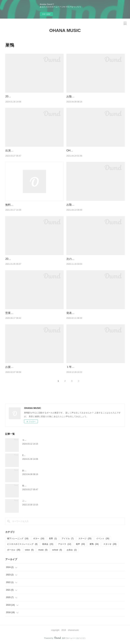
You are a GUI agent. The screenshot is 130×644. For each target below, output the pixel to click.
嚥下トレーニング (18, 539)
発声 (80, 544)
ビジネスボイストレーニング (22, 544)
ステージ (85, 539)
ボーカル (14, 550)
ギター (39, 539)
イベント (103, 539)
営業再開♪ (11, 313)
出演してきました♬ (17, 151)
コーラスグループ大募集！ (34, 440)
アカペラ (65, 544)
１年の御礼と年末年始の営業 (84, 367)
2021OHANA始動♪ (17, 259)
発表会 (48, 544)
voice (29, 550)
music (43, 550)
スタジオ (110, 544)
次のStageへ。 (75, 259)
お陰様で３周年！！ (79, 205)
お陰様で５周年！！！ (80, 96)
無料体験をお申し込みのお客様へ (26, 205)
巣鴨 (94, 544)
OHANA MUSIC (65, 30)
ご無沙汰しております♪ (33, 501)
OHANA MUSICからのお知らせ (85, 151)
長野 (53, 539)
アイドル (68, 539)
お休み (72, 550)
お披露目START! (15, 367)
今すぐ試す (46, 14)
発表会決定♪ (74, 313)
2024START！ (14, 96)
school (57, 550)
